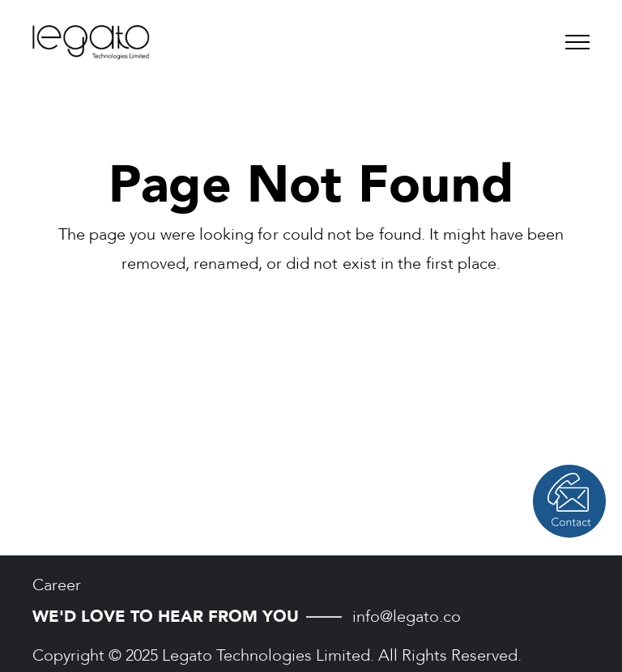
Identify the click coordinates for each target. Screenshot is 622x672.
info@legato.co (407, 617)
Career (57, 585)
